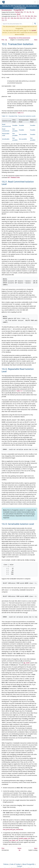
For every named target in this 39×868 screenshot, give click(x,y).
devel (19, 14)
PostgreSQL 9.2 (19, 10)
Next (36, 40)
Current (17, 12)
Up (6, 40)
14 (33, 12)
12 (20, 16)
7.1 (6, 20)
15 (30, 12)
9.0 (12, 18)
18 (21, 12)
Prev (3, 40)
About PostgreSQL (28, 858)
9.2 (6, 18)
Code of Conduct (15, 858)
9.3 (3, 18)
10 (26, 16)
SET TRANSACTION (14, 177)
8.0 (28, 18)
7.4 (31, 18)
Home (19, 842)
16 (27, 12)
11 (23, 16)
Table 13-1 (20, 113)
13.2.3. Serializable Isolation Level (18, 520)
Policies (6, 858)
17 (25, 12)
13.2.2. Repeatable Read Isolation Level (18, 367)
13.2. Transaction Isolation (17, 44)
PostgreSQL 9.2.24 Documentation (20, 38)
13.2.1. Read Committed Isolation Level (18, 183)
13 (17, 16)
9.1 (9, 18)
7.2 (3, 20)
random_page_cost (24, 832)
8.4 (15, 18)
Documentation (7, 10)
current (34, 30)
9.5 (32, 16)
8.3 (18, 18)
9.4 (35, 16)
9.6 (29, 16)
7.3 (34, 18)
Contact (20, 860)
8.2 (21, 18)
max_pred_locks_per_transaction (13, 823)
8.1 (25, 18)
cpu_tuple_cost (14, 834)
